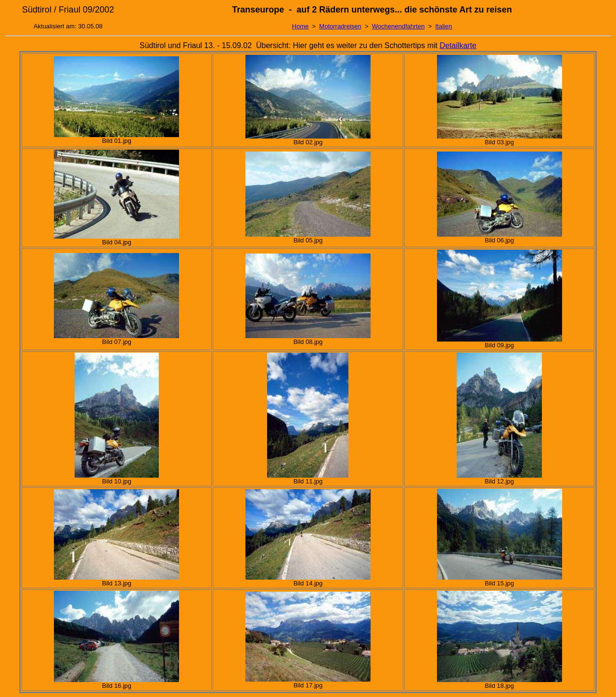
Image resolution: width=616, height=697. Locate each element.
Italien (443, 26)
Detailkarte (458, 45)
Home (301, 26)
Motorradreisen (340, 26)
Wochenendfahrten (398, 26)
